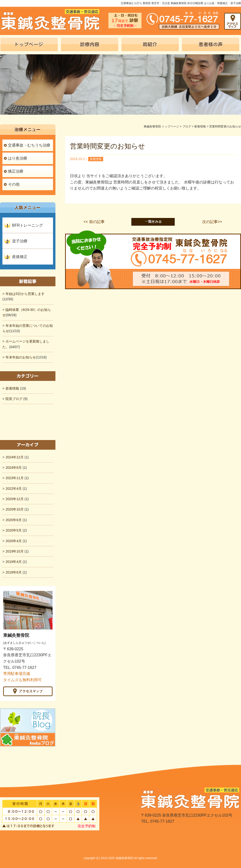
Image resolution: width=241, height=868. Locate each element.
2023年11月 (15, 478)
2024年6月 (14, 468)
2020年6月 (14, 520)
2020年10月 (15, 509)
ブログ (187, 126)
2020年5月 (14, 530)
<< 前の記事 (94, 222)
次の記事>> (212, 222)
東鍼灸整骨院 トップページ (161, 126)
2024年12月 (15, 457)
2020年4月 (14, 541)
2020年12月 (15, 499)
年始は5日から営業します (25, 294)
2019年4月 (14, 562)
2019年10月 (15, 551)
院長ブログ (14, 399)
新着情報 (200, 126)
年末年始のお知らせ (21, 357)
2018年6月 (14, 572)
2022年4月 (14, 489)
